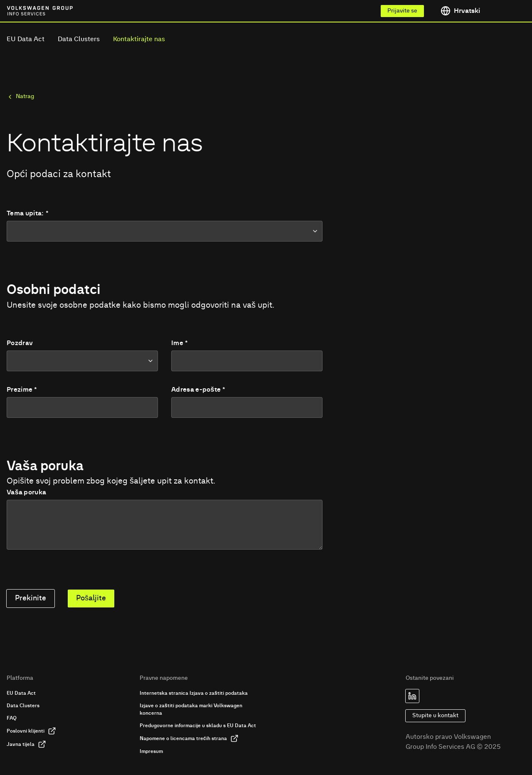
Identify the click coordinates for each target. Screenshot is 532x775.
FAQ (12, 718)
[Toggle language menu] (480, 11)
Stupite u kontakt (435, 716)
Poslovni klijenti (31, 731)
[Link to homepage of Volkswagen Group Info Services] (25, 11)
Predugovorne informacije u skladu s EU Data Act (198, 726)
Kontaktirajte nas (139, 39)
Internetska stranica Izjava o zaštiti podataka (194, 693)
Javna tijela (26, 744)
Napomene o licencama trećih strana (189, 738)
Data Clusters (79, 39)
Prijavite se (402, 11)
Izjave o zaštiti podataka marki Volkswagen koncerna (191, 709)
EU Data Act (26, 39)
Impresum (151, 751)
